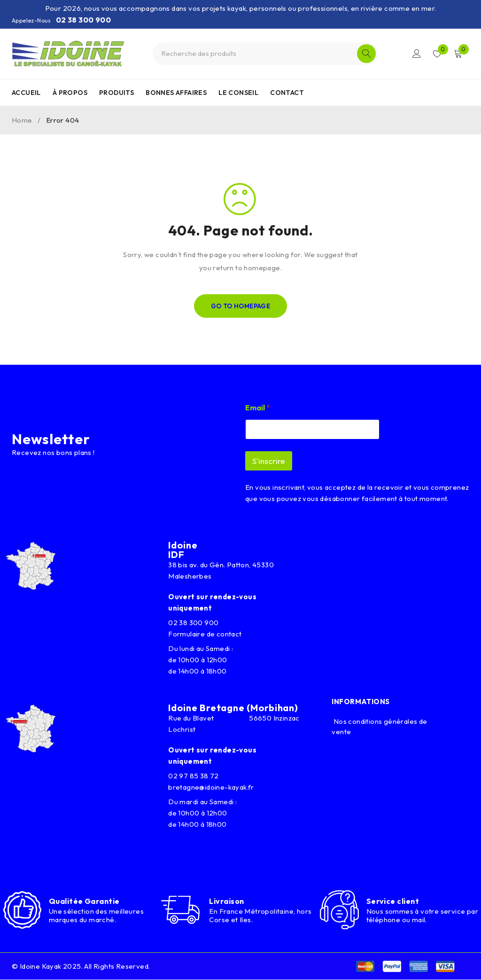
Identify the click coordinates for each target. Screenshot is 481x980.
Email (258, 408)
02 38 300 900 (83, 20)
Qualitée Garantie (84, 901)
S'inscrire (269, 461)
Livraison (226, 901)
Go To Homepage (241, 306)
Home (22, 120)
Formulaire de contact (205, 634)
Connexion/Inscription (416, 54)
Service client (393, 901)
